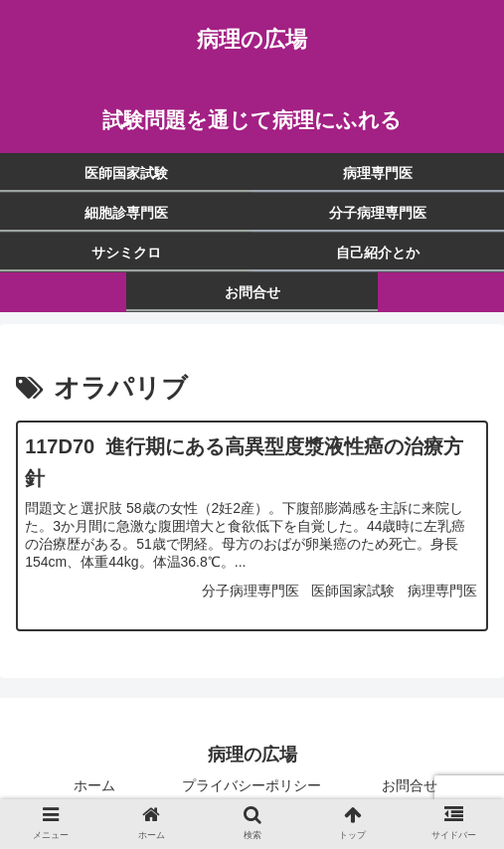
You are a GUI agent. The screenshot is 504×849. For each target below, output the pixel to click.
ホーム (94, 785)
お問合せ (410, 785)
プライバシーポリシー (252, 785)
